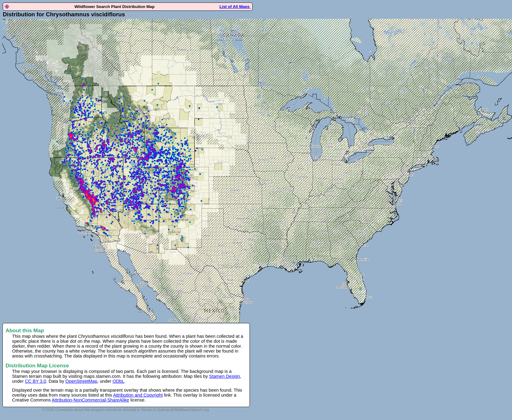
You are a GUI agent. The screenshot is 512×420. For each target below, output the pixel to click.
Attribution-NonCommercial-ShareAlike (90, 400)
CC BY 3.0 (36, 381)
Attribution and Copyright (138, 395)
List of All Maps (235, 7)
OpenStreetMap (81, 381)
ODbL (118, 381)
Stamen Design (225, 376)
